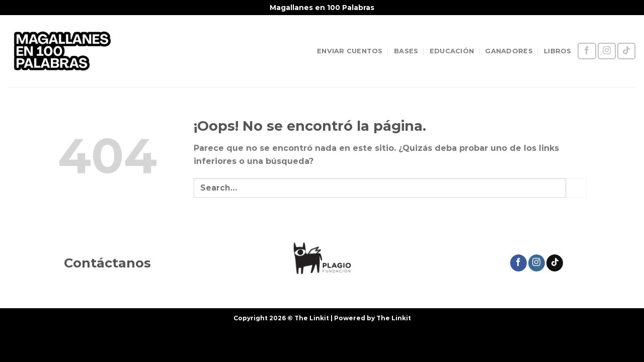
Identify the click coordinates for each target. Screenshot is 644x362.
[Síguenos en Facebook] (587, 51)
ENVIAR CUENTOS (350, 51)
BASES (406, 51)
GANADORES (509, 51)
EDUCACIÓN (452, 51)
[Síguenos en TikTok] (626, 51)
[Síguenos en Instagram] (607, 51)
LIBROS (558, 51)
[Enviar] (576, 188)
